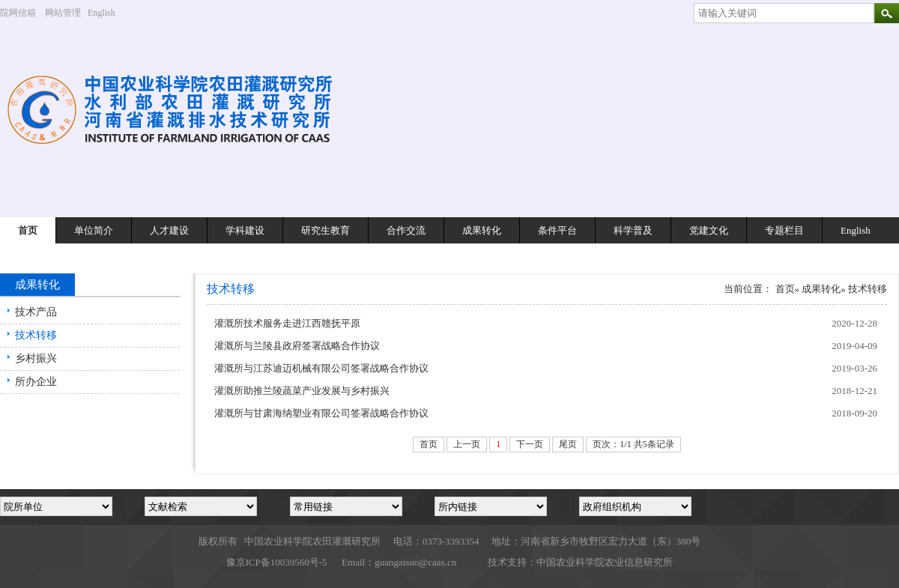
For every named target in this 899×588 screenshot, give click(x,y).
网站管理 (63, 13)
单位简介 (94, 230)
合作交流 (406, 230)
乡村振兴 (36, 358)
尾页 (568, 444)
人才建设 (169, 230)
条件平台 (557, 230)
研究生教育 (326, 230)
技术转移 (36, 335)
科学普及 (633, 230)
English (107, 13)
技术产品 (36, 312)
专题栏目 (784, 230)
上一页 (467, 444)
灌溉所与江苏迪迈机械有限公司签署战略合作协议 (321, 368)
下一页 (530, 444)
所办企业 (36, 382)
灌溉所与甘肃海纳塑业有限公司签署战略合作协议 (321, 413)
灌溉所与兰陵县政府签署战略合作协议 (297, 346)
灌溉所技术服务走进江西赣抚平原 (287, 323)
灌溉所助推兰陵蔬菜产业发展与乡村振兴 (302, 391)
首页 (28, 230)
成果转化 (482, 230)
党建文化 (709, 230)
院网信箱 (18, 13)
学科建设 (245, 230)
